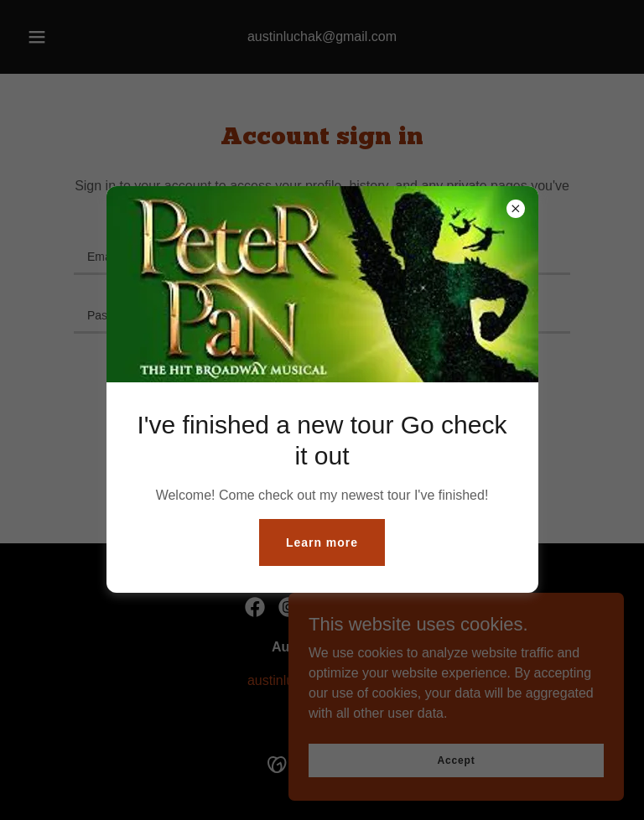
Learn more (322, 542)
